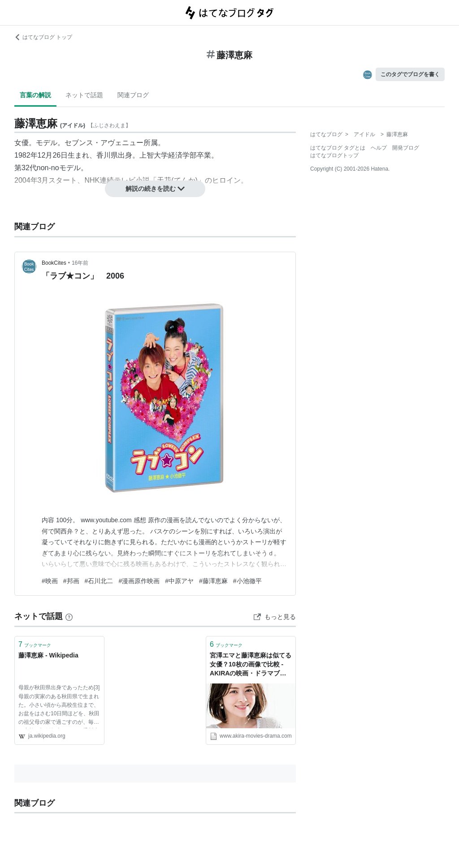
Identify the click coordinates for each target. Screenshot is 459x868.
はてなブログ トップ (43, 37)
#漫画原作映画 (139, 581)
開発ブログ (406, 148)
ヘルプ (379, 148)
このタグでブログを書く (410, 74)
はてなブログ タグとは (338, 148)
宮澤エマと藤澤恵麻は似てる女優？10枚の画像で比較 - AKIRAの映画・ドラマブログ (251, 665)
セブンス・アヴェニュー (104, 143)
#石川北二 (99, 581)
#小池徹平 (247, 581)
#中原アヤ (179, 581)
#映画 (50, 581)
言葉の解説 (35, 95)
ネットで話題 (84, 95)
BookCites (54, 263)
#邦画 (71, 581)
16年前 (80, 263)
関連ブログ (133, 95)
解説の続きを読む (155, 189)
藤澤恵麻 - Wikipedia (48, 655)
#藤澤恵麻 (213, 581)
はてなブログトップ (334, 155)
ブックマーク (35, 644)
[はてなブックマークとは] (69, 616)
